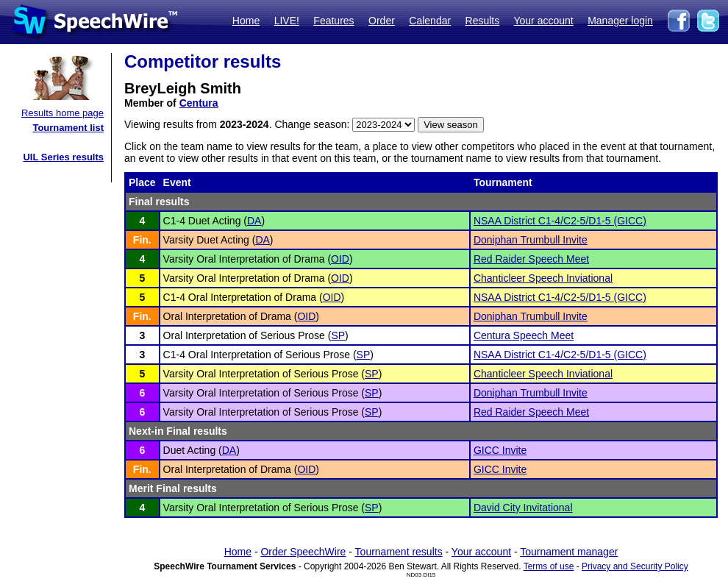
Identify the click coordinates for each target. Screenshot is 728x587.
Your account (543, 21)
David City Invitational (523, 508)
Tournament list (68, 128)
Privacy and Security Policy (635, 566)
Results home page (63, 113)
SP (338, 335)
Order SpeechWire (303, 552)
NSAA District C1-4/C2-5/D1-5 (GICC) (560, 221)
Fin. (142, 240)
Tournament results (399, 552)
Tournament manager (569, 552)
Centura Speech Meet (524, 335)
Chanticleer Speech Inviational (543, 278)
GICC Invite (500, 450)
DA (254, 221)
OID (340, 259)
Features (333, 21)
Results (483, 21)
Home (246, 21)
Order (382, 21)
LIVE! (287, 21)
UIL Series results (63, 157)
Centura (199, 103)
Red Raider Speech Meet (531, 259)
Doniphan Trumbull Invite (531, 240)
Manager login (620, 21)
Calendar (430, 21)
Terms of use (549, 566)
